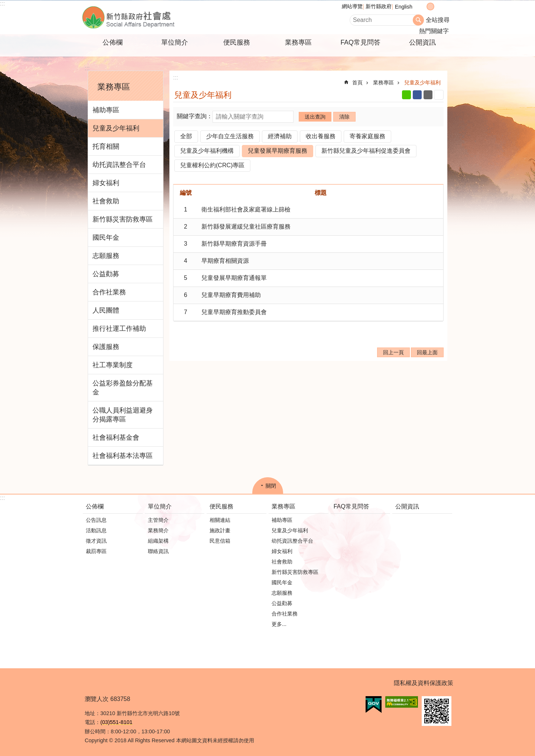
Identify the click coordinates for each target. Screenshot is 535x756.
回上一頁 (393, 352)
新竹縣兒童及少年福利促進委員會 (366, 151)
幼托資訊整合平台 (119, 165)
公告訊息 (96, 520)
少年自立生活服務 (230, 136)
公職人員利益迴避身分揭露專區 (123, 415)
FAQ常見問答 (360, 42)
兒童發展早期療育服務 (278, 151)
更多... (279, 624)
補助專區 (106, 110)
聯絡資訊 (158, 551)
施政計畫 (220, 530)
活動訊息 (96, 530)
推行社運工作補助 (119, 329)
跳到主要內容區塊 (4, 4)
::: (2, 4)
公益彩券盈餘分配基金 (123, 388)
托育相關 (106, 146)
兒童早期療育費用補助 (231, 295)
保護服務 (106, 347)
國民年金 (106, 238)
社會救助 (106, 201)
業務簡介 (158, 530)
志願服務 (106, 256)
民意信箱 (220, 541)
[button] (374, 705)
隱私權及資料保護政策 (424, 683)
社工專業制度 (113, 365)
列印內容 (439, 95)
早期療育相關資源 (225, 261)
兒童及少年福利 (116, 128)
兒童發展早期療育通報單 (234, 278)
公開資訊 (422, 42)
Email (428, 95)
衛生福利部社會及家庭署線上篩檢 (246, 209)
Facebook (417, 95)
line (406, 95)
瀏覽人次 (97, 699)
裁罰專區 (96, 551)
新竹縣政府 (379, 6)
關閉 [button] (271, 486)
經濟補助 (280, 136)
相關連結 (220, 520)
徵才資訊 (96, 541)
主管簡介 (158, 520)
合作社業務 (109, 292)
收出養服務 (321, 136)
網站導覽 (352, 6)
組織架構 (158, 541)
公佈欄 (113, 42)
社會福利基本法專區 (123, 456)
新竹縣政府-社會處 (165, 17)
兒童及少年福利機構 (207, 151)
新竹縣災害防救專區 (123, 219)
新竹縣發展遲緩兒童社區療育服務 (246, 227)
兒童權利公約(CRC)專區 (212, 165)
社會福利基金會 (116, 437)
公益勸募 (106, 274)
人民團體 (106, 310)
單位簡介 (175, 42)
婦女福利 (106, 183)
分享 (445, 7)
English (404, 7)
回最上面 (427, 352)
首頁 (357, 83)
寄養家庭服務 (367, 136)
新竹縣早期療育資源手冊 (234, 244)
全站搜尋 (438, 20)
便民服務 (237, 42)
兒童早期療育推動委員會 (234, 312)
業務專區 (298, 42)
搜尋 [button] (418, 20)
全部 (186, 136)
